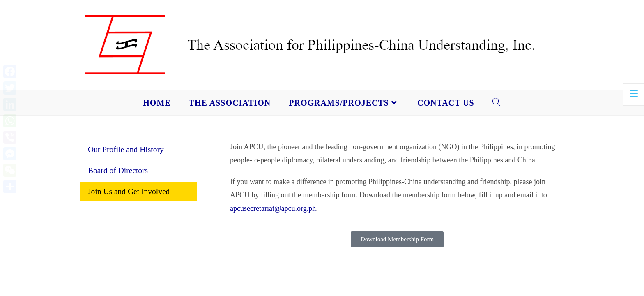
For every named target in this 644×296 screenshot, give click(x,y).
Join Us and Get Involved (129, 191)
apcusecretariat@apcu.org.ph (273, 208)
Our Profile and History (126, 149)
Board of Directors (118, 170)
